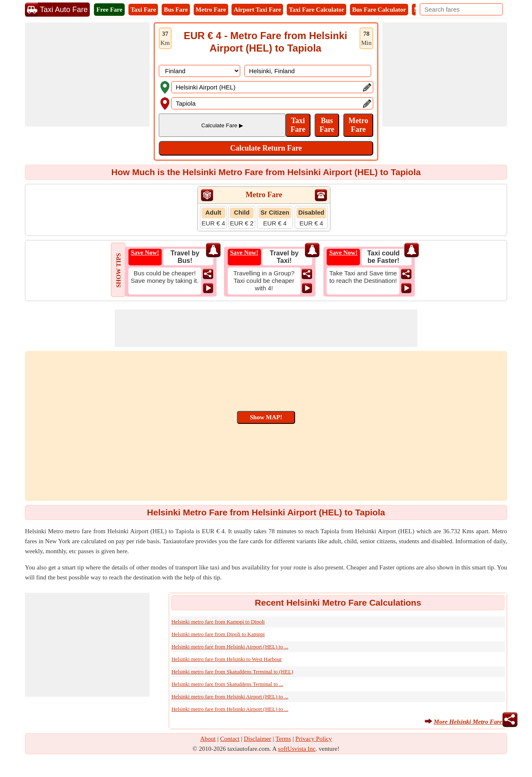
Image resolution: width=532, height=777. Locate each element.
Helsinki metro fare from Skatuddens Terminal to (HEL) (232, 672)
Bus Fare (176, 10)
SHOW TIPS (118, 270)
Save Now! (145, 252)
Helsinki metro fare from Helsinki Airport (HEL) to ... (230, 647)
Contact (230, 739)
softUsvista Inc (297, 749)
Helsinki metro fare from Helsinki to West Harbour (227, 659)
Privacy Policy (314, 739)
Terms (283, 739)
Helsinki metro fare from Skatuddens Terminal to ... (227, 684)
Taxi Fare (143, 10)
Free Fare (109, 10)
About (208, 739)
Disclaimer (258, 739)
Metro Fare (211, 10)
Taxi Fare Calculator (316, 10)
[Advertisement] (87, 74)
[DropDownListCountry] (199, 71)
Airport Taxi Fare (257, 10)
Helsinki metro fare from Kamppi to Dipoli (218, 622)
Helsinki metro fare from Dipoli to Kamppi (218, 634)
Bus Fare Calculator (379, 10)
